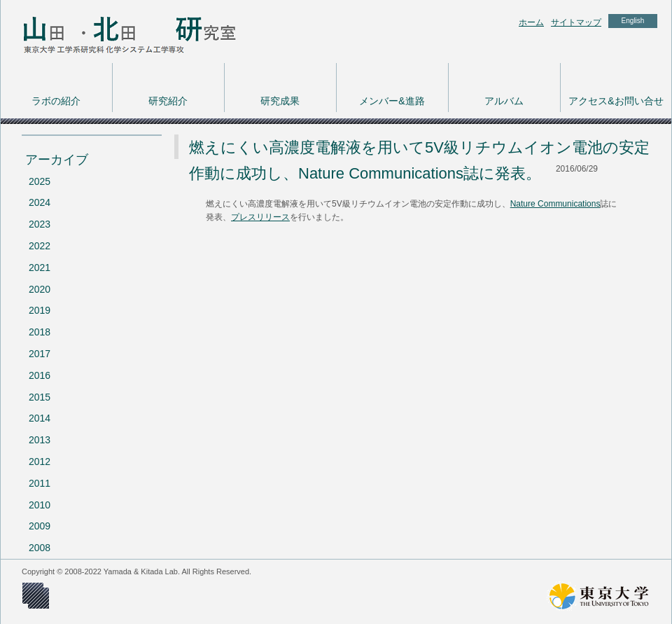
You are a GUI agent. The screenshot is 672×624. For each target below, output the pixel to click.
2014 (40, 418)
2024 (40, 202)
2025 (40, 181)
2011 (40, 483)
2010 (40, 505)
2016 (40, 375)
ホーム (531, 22)
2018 (40, 332)
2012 (40, 462)
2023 (40, 224)
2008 (40, 548)
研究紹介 (168, 101)
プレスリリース (260, 217)
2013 (40, 440)
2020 (40, 289)
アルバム (504, 101)
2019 (40, 310)
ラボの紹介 (56, 101)
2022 (40, 246)
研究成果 (280, 101)
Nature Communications (555, 204)
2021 (40, 268)
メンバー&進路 (392, 101)
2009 (40, 526)
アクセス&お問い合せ (616, 101)
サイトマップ (576, 22)
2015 (40, 397)
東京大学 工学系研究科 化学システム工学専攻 (113, 32)
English (633, 21)
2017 (40, 354)
